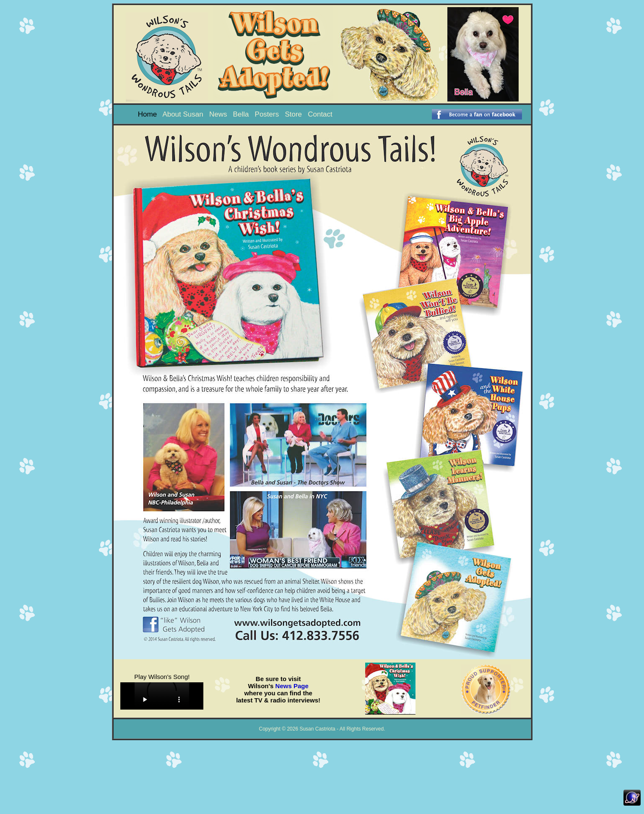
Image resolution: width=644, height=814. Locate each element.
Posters (267, 114)
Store (293, 114)
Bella (241, 114)
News (218, 114)
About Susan (183, 114)
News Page (292, 686)
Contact (320, 114)
